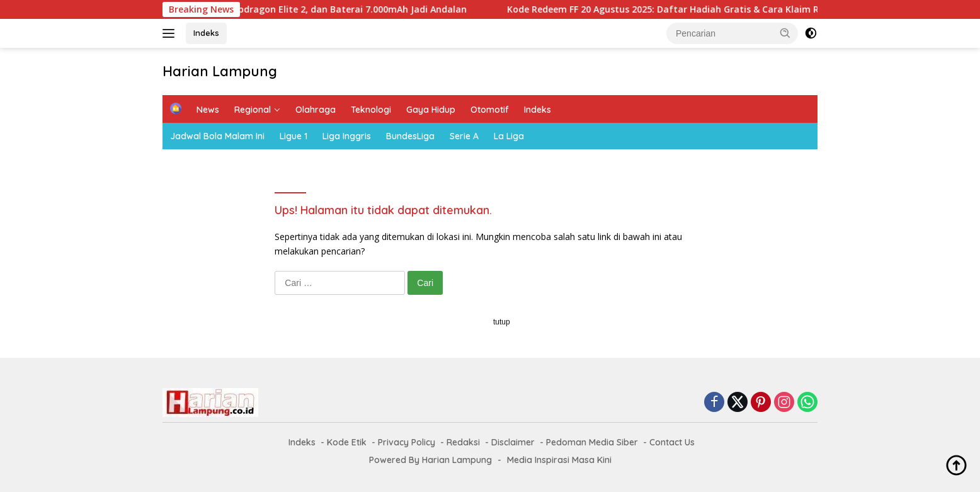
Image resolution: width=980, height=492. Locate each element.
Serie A (464, 136)
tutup (502, 322)
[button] (785, 33)
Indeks (206, 33)
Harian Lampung (220, 71)
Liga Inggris (347, 136)
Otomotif (490, 110)
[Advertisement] (490, 404)
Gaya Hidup (431, 110)
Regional (253, 110)
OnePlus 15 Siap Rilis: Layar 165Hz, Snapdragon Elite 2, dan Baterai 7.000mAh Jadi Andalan (278, 9)
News (208, 110)
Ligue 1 (293, 136)
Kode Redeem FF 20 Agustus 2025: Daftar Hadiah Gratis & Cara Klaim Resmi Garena (701, 9)
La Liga (509, 136)
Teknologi (371, 110)
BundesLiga (410, 136)
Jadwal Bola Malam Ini (217, 136)
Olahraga (316, 110)
